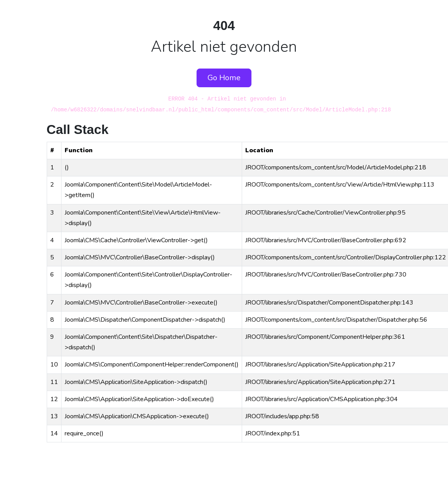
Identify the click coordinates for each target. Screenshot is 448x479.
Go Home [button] (224, 78)
